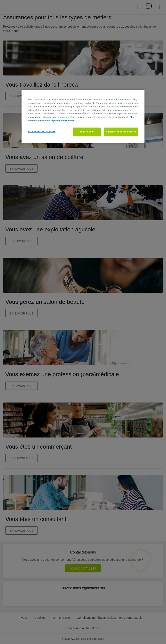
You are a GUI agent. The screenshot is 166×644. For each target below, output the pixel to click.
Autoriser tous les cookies (121, 132)
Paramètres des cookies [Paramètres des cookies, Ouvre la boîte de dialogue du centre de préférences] (41, 131)
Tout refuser (87, 132)
